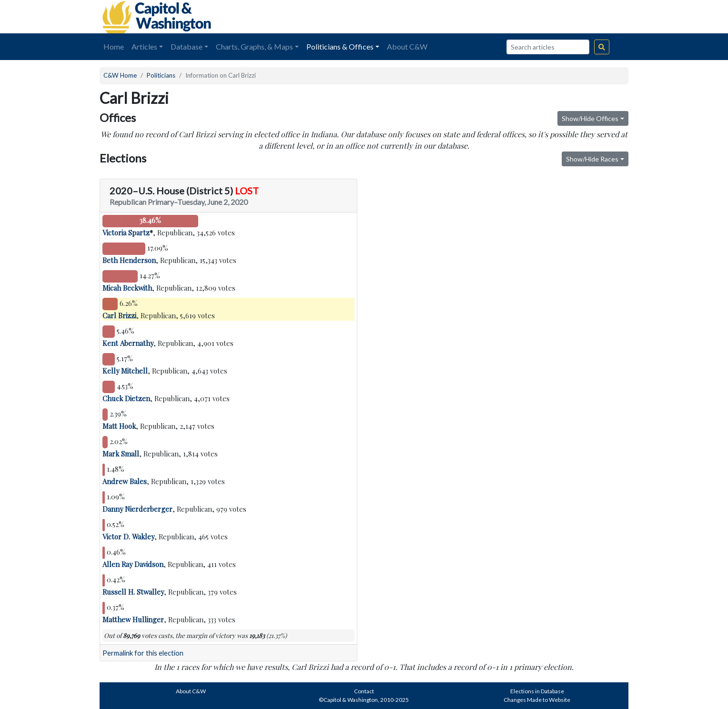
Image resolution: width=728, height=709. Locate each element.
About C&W (407, 46)
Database (187, 46)
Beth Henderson (129, 260)
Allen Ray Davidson (133, 564)
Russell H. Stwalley (133, 592)
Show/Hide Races (592, 159)
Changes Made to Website (537, 700)
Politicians (161, 75)
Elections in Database (537, 691)
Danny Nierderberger (137, 509)
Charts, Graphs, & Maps (254, 46)
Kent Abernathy (128, 343)
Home (114, 46)
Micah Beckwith (127, 288)
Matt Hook (119, 426)
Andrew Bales (125, 481)
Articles (144, 46)
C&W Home (120, 75)
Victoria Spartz (126, 233)
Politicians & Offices (340, 46)
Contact (364, 691)
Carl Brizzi (119, 315)
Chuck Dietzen (126, 398)
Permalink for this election (143, 653)
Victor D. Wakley (128, 537)
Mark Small (121, 454)
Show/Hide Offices (590, 118)
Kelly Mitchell (125, 371)
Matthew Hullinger (133, 619)
